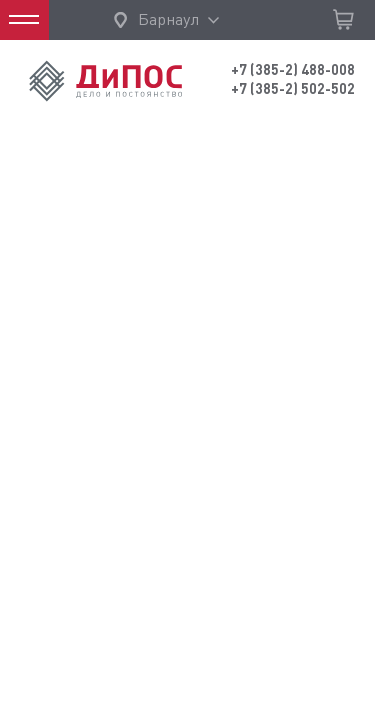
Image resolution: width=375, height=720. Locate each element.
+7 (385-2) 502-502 (293, 89)
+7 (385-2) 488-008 (293, 70)
